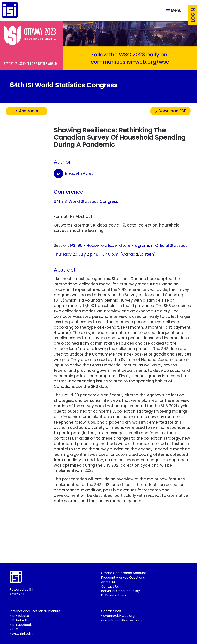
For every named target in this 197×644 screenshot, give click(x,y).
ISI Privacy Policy (114, 595)
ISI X (15, 629)
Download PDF (172, 111)
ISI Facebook (22, 625)
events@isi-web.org (119, 616)
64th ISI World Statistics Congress (86, 202)
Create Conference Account (124, 573)
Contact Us (110, 587)
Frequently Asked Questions (123, 577)
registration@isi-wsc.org (122, 620)
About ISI (108, 582)
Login (193, 15)
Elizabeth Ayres (74, 174)
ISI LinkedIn (20, 620)
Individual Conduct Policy (120, 591)
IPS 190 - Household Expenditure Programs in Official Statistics (129, 245)
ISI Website (20, 616)
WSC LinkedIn (22, 634)
